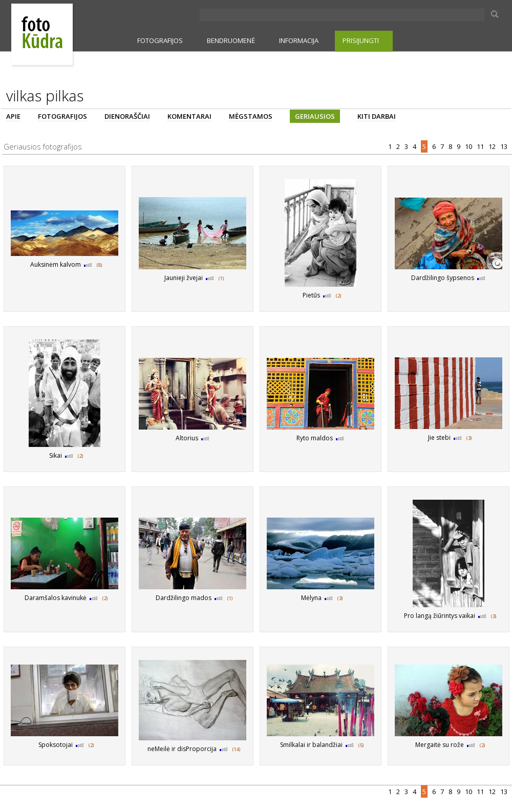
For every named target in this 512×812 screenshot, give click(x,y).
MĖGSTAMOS (251, 116)
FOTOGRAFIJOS (160, 40)
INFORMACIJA (299, 40)
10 (469, 146)
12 (493, 146)
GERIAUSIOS (315, 116)
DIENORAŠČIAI (127, 116)
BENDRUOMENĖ (231, 40)
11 (481, 146)
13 (505, 146)
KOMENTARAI (189, 116)
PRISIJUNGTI (361, 40)
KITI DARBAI (377, 116)
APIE (13, 116)
